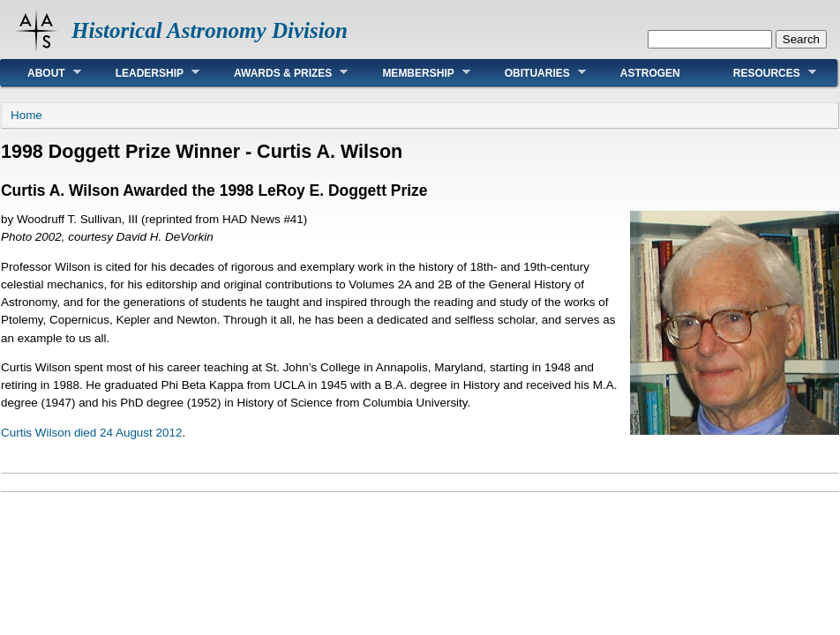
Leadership (144, 73)
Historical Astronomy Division (210, 30)
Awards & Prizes (277, 73)
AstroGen (650, 73)
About (41, 73)
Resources (761, 73)
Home (26, 115)
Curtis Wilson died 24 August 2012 (91, 433)
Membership (412, 73)
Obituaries (532, 73)
